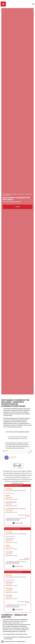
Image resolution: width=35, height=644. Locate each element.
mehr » (7, 450)
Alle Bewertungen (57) (10, 580)
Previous (4, 451)
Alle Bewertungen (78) (10, 537)
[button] (33, 4)
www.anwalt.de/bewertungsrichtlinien (12, 521)
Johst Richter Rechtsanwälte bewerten (24, 559)
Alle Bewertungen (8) (10, 493)
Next (31, 451)
